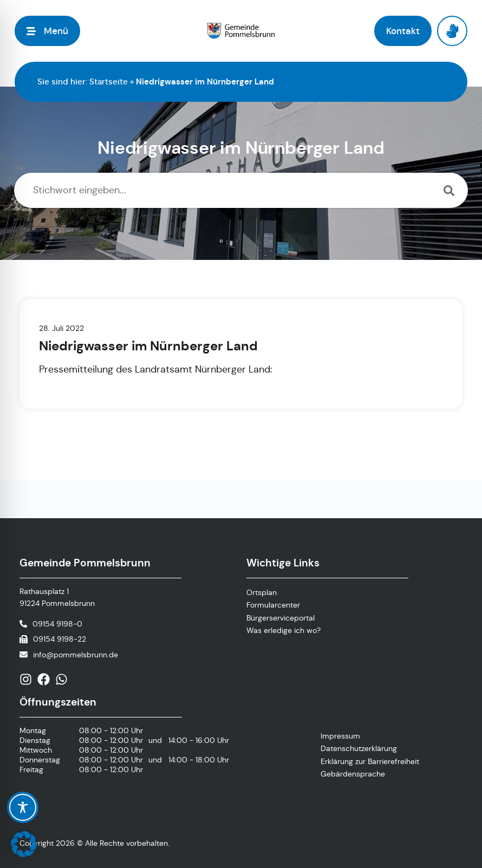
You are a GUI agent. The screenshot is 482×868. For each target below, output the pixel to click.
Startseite (109, 81)
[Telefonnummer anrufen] (51, 624)
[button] (24, 844)
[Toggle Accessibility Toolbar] (23, 807)
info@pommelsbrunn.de (76, 655)
